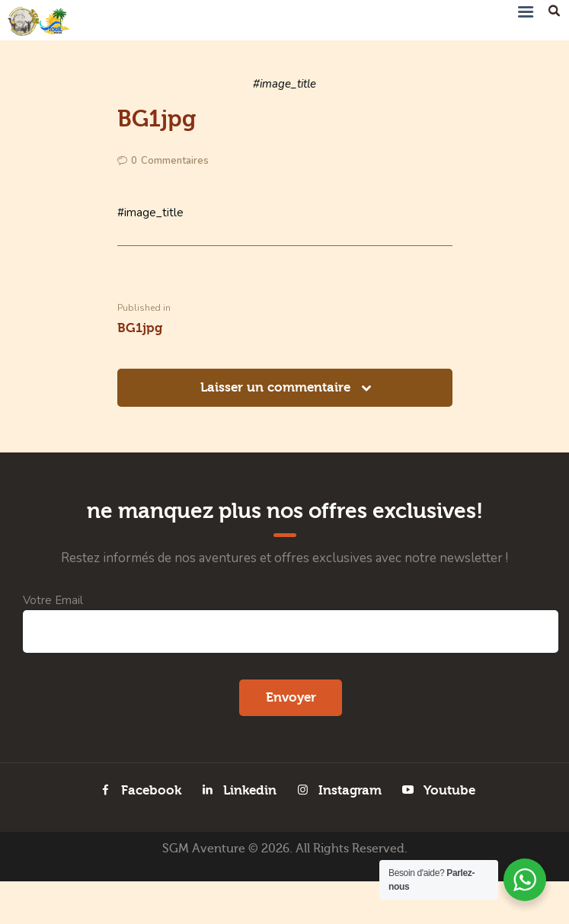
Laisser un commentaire (277, 390)
